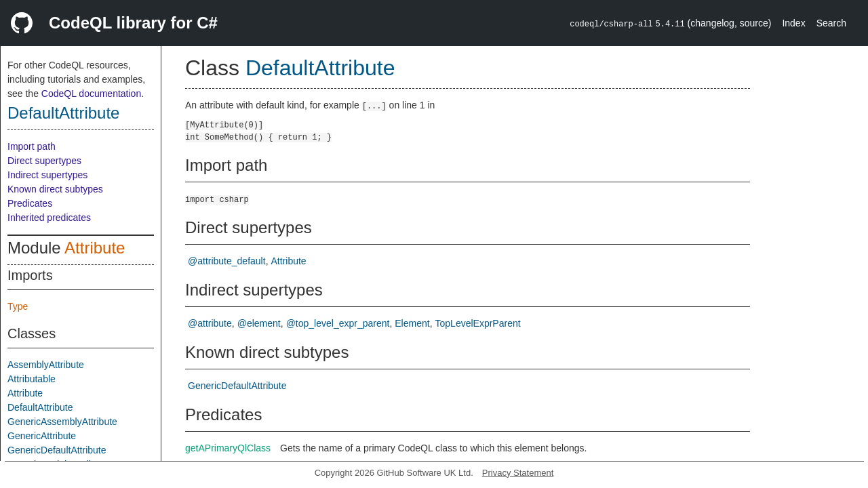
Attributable (32, 379)
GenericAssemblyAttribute (62, 422)
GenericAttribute (42, 436)
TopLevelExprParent (478, 323)
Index (793, 23)
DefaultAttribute (63, 113)
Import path (32, 146)
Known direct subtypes (55, 189)
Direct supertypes (44, 161)
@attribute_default (227, 261)
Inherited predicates (49, 218)
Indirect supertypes (47, 175)
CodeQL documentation (91, 94)
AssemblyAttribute (46, 365)
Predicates (30, 203)
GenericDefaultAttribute (57, 450)
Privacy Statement (518, 473)
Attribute (95, 248)
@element (259, 323)
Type (18, 306)
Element (412, 323)
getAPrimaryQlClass (228, 448)
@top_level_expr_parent (338, 323)
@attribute (210, 323)
